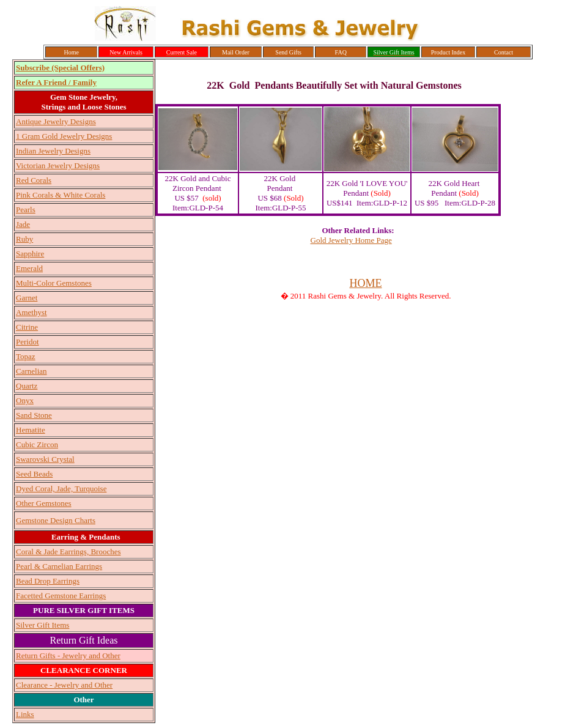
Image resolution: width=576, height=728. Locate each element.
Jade (23, 224)
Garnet (27, 298)
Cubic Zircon (37, 444)
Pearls (26, 210)
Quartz (27, 386)
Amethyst (31, 312)
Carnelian (31, 371)
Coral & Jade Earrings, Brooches (68, 552)
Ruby (24, 239)
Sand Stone (34, 415)
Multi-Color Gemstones (54, 283)
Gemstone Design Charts (56, 520)
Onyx (25, 400)
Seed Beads (34, 474)
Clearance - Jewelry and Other (64, 685)
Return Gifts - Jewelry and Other (68, 656)
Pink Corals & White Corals (61, 195)
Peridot (28, 342)
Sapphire (30, 254)
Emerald (29, 268)
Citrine (27, 327)
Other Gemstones (44, 503)
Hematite (31, 430)
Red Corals (34, 180)
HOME (366, 283)
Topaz (26, 356)
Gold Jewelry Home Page (351, 240)
